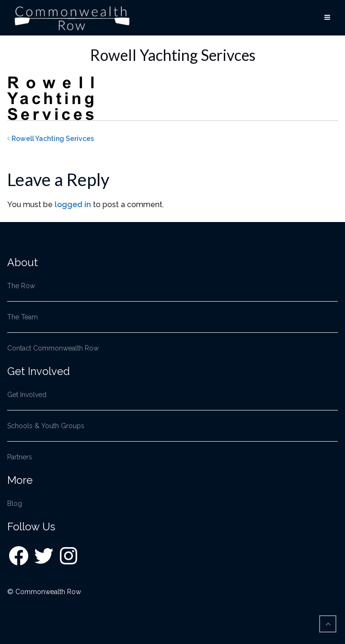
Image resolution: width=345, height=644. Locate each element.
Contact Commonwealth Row (53, 348)
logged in (73, 205)
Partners (20, 457)
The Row (21, 286)
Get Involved (27, 395)
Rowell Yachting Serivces (53, 139)
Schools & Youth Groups (46, 426)
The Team (23, 317)
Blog (15, 503)
